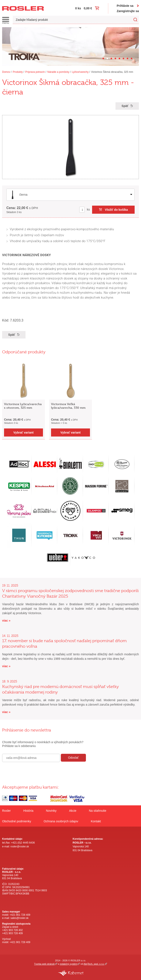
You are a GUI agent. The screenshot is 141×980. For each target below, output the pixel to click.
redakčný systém (68, 964)
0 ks (78, 8)
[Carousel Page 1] (103, 58)
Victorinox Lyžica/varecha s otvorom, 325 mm (23, 406)
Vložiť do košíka (116, 210)
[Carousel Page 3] (111, 58)
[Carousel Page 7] (127, 58)
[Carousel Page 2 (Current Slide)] (107, 58)
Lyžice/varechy (80, 72)
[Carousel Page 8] (132, 58)
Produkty (18, 72)
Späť (125, 106)
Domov (6, 72)
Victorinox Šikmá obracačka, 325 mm (112, 72)
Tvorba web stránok (44, 964)
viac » (6, 621)
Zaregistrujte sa (128, 11)
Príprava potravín (35, 72)
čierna (23, 195)
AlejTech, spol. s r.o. (94, 964)
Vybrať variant (23, 432)
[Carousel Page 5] (119, 58)
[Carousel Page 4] (115, 58)
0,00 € (88, 8)
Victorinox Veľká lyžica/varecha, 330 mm (68, 406)
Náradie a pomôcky (58, 72)
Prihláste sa (125, 6)
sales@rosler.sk (19, 918)
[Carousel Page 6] (123, 58)
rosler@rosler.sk (20, 847)
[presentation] (34, 771)
